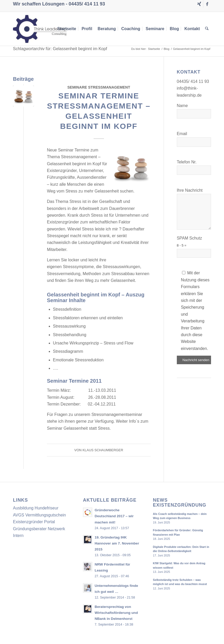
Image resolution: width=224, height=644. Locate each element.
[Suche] (207, 29)
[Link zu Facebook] (207, 4)
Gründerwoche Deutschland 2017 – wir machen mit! (114, 516)
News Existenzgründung (180, 503)
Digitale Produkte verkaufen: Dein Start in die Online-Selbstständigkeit (181, 549)
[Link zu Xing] (199, 4)
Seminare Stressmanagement (99, 87)
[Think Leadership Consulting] (40, 29)
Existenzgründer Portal (34, 522)
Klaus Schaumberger (103, 450)
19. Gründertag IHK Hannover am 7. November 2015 (117, 543)
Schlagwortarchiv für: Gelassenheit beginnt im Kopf (60, 49)
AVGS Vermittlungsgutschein (39, 515)
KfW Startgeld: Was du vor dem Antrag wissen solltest (179, 565)
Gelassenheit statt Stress (87, 428)
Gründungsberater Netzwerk (39, 529)
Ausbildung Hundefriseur (36, 508)
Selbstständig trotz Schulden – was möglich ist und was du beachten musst (180, 582)
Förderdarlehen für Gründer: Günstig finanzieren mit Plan (178, 532)
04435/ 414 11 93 (87, 4)
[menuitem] (67, 29)
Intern (18, 536)
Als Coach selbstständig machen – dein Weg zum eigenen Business (180, 516)
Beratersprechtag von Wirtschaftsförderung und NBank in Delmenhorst (116, 613)
